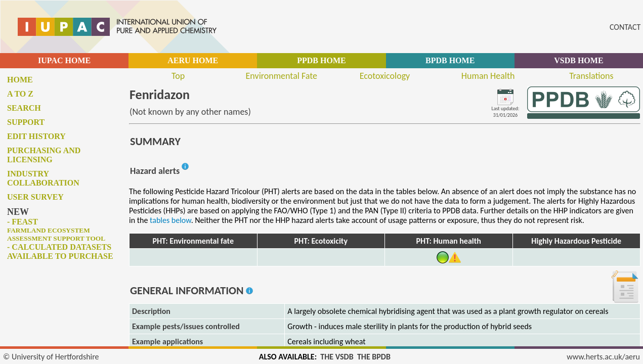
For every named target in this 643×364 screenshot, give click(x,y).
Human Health (488, 76)
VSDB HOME (578, 60)
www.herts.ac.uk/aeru (603, 357)
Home (20, 80)
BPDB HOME (450, 60)
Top (178, 76)
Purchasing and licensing (44, 155)
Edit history (36, 136)
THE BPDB (374, 357)
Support (26, 122)
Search (24, 108)
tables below (170, 220)
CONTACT (625, 27)
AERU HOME (193, 60)
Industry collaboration (43, 178)
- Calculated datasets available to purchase (60, 252)
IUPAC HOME (64, 60)
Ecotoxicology (385, 76)
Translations (591, 76)
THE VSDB (337, 357)
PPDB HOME (321, 60)
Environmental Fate (282, 76)
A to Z (20, 94)
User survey (35, 197)
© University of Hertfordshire (51, 357)
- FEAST (56, 230)
